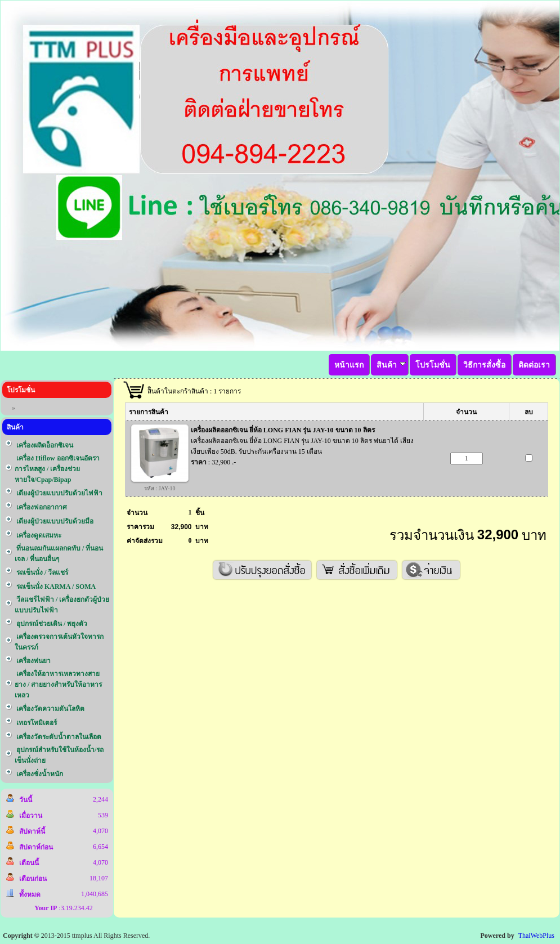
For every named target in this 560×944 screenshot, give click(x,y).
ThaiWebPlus (536, 936)
